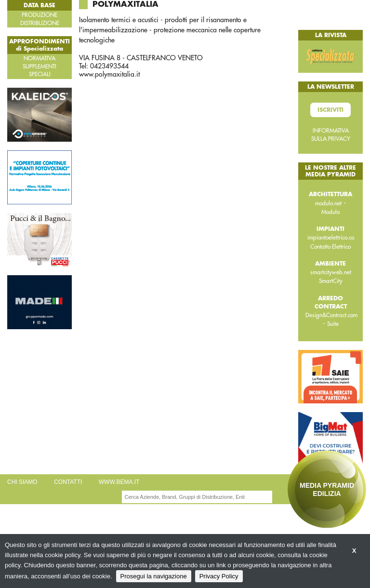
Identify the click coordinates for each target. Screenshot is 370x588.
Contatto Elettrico (330, 247)
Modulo (330, 212)
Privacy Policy (219, 576)
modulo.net (328, 203)
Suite (333, 324)
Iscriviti (330, 110)
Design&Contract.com (331, 315)
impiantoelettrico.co (331, 238)
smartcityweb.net (331, 272)
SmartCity (331, 281)
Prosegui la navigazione (154, 576)
